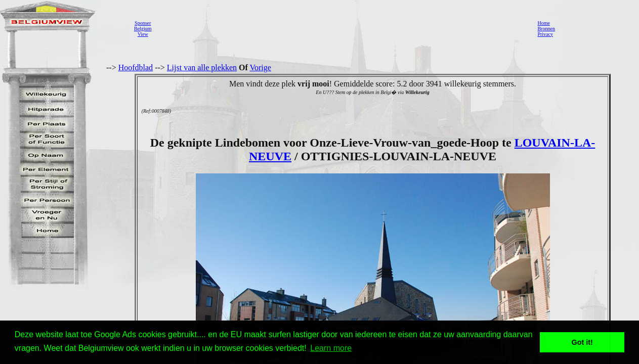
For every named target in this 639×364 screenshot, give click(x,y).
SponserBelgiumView (143, 29)
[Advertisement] (342, 28)
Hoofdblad (136, 67)
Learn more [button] (331, 348)
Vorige (261, 67)
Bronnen (546, 29)
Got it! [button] (582, 342)
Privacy (545, 34)
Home (543, 23)
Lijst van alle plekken (202, 67)
